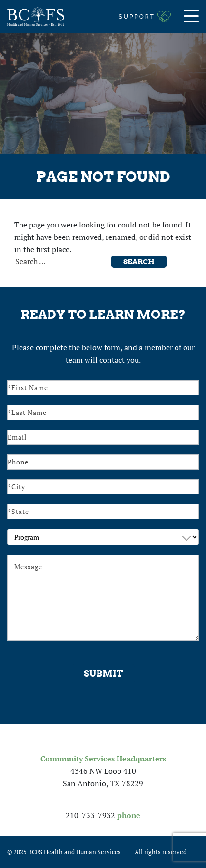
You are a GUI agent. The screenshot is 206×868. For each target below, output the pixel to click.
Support (137, 17)
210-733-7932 (90, 815)
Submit (103, 674)
